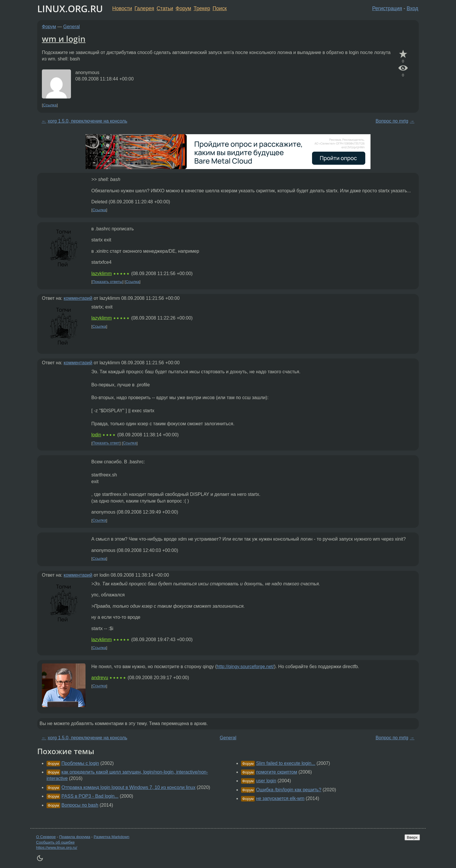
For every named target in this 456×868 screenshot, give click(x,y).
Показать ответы (107, 282)
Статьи (165, 8)
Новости (122, 8)
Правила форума (75, 837)
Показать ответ (106, 443)
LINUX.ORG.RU (70, 9)
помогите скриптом (276, 772)
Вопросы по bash (80, 805)
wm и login (64, 39)
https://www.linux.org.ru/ (57, 848)
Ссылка (50, 105)
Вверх (412, 837)
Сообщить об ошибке (55, 842)
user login (266, 781)
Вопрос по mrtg (392, 121)
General (72, 27)
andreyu (100, 678)
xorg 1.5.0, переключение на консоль (87, 121)
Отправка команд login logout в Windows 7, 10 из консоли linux (128, 787)
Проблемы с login (80, 763)
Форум (183, 8)
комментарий (78, 298)
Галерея (144, 8)
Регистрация (387, 8)
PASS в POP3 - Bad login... (90, 796)
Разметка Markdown (112, 837)
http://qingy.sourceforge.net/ (245, 667)
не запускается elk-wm (280, 798)
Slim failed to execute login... (286, 763)
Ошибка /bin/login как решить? (288, 790)
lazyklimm (101, 274)
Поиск (220, 8)
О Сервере (46, 837)
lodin (96, 435)
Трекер (202, 8)
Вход (412, 8)
